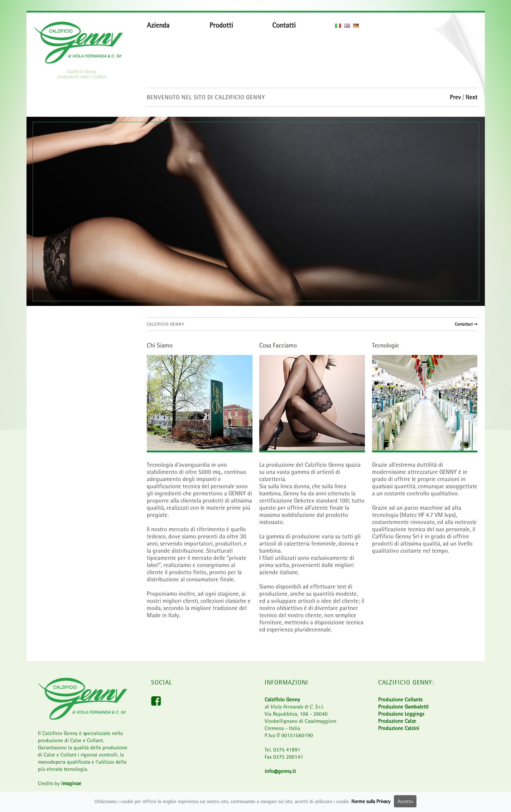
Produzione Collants (400, 699)
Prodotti (221, 25)
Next (471, 97)
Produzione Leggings (401, 714)
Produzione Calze (397, 721)
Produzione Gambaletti (403, 707)
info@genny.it (280, 771)
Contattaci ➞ (466, 324)
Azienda (158, 25)
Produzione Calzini (399, 728)
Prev (456, 97)
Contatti (284, 25)
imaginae (71, 783)
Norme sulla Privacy (371, 802)
